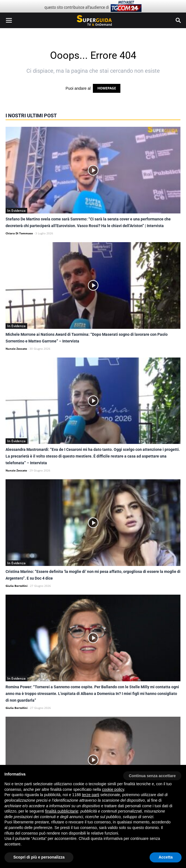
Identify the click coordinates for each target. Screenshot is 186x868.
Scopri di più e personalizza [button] (39, 857)
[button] (152, 774)
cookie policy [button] (113, 789)
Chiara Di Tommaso (19, 233)
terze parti (91, 795)
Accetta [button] (166, 857)
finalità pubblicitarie (62, 811)
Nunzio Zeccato (16, 349)
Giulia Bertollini (17, 586)
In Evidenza (16, 211)
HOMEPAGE (107, 88)
